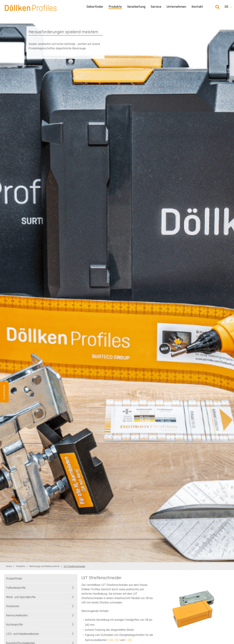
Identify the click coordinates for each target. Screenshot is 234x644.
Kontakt (197, 7)
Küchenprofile (14, 624)
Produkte (115, 7)
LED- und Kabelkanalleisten (22, 634)
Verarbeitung (136, 7)
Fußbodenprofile (16, 588)
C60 (117, 640)
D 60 (110, 640)
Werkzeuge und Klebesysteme (45, 566)
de (227, 7)
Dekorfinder (95, 7)
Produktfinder (14, 578)
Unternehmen (176, 7)
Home (9, 566)
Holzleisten (13, 606)
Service (156, 7)
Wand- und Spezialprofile (21, 597)
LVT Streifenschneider (74, 566)
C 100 (129, 640)
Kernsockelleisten (17, 615)
